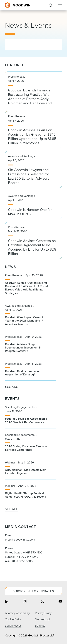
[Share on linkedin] (7, 602)
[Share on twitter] (42, 602)
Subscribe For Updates (33, 591)
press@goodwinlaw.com (20, 540)
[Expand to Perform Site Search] (51, 5)
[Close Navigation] (60, 5)
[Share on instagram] (25, 602)
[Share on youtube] (60, 602)
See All (11, 387)
